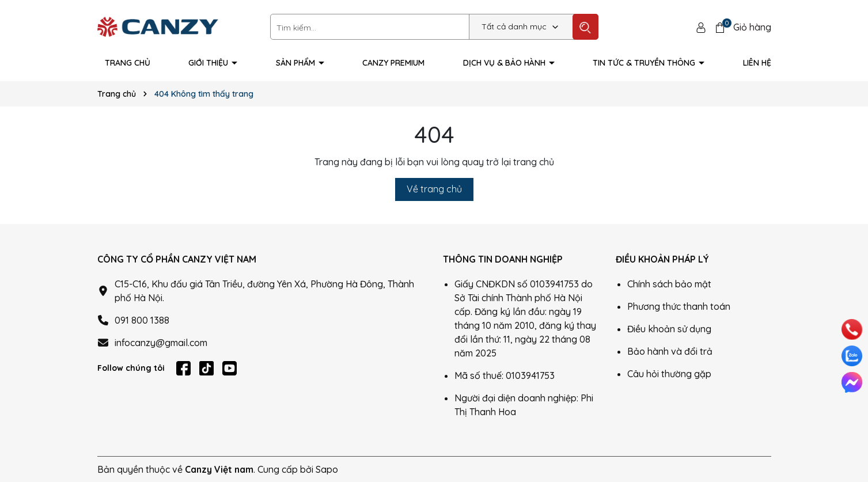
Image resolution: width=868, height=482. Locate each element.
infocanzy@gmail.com (161, 343)
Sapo (327, 469)
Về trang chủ (434, 189)
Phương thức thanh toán (679, 306)
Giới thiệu (209, 63)
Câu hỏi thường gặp (669, 374)
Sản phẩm (297, 63)
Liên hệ (757, 63)
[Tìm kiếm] (585, 27)
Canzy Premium (393, 63)
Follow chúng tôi (131, 368)
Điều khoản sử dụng (669, 329)
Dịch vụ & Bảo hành (505, 63)
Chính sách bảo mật (669, 284)
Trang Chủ (128, 63)
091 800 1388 (142, 320)
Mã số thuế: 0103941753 (505, 375)
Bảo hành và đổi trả (670, 351)
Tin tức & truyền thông (645, 63)
